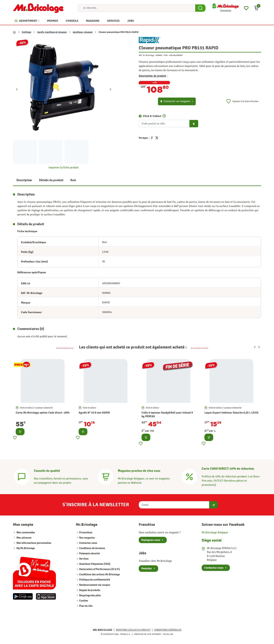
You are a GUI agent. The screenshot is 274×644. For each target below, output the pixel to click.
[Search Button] (200, 8)
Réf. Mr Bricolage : (147, 55)
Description (24, 180)
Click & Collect (152, 116)
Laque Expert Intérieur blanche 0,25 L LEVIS (231, 413)
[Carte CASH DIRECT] (189, 476)
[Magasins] (106, 476)
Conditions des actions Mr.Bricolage (99, 574)
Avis (73, 180)
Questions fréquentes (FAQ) (95, 564)
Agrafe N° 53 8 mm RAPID (94, 413)
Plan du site (86, 606)
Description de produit (153, 76)
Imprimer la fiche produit (64, 168)
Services (84, 559)
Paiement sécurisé (89, 554)
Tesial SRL (168, 634)
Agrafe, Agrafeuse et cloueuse (52, 32)
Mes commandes (26, 533)
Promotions (86, 533)
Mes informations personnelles (34, 543)
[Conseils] (22, 476)
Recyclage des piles (90, 595)
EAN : (166, 55)
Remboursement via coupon (94, 585)
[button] (257, 8)
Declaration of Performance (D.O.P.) (99, 569)
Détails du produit (51, 180)
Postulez (147, 568)
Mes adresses (24, 538)
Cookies (83, 601)
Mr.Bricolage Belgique (215, 533)
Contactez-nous (88, 543)
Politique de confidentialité (94, 580)
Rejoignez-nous (151, 540)
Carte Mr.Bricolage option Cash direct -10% (43, 413)
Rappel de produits (89, 590)
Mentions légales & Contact (133, 630)
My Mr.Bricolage (26, 548)
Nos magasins (87, 538)
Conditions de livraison (92, 548)
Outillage (26, 32)
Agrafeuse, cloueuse (83, 32)
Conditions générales (168, 630)
